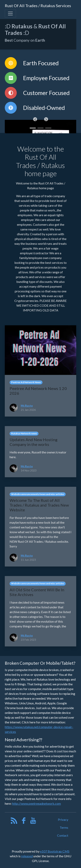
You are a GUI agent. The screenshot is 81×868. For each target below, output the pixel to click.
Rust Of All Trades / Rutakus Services (38, 6)
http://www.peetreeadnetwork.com (37, 803)
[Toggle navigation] (10, 13)
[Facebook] (24, 821)
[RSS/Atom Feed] (14, 821)
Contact (63, 835)
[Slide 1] (40, 128)
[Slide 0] (33, 128)
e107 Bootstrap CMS (55, 851)
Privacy (63, 820)
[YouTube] (33, 821)
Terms (64, 827)
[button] (35, 119)
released (27, 856)
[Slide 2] (48, 128)
